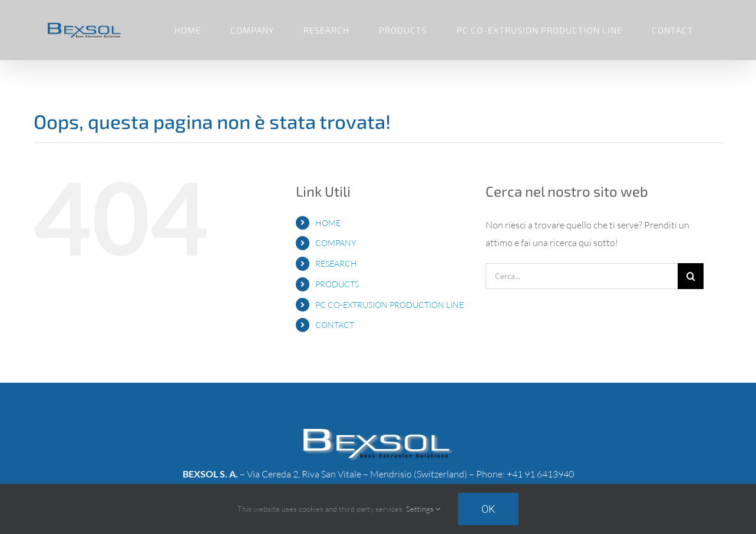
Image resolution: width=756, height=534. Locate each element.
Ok (488, 509)
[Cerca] (691, 276)
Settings (423, 509)
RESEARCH (336, 263)
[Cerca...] (582, 276)
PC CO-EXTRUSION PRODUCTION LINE (389, 305)
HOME (328, 223)
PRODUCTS (337, 284)
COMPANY (336, 243)
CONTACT (335, 325)
